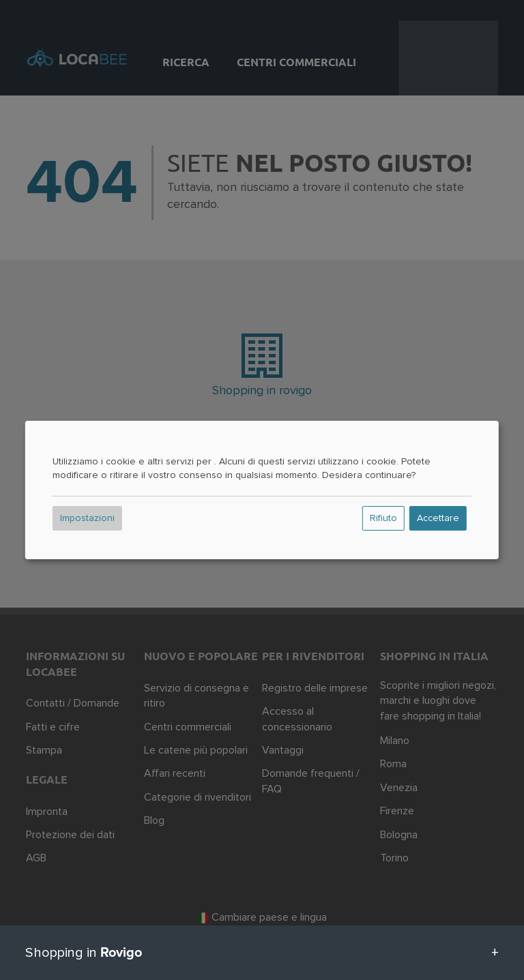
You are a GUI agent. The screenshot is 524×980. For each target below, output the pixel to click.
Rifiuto (383, 518)
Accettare (438, 518)
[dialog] (262, 490)
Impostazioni (87, 518)
